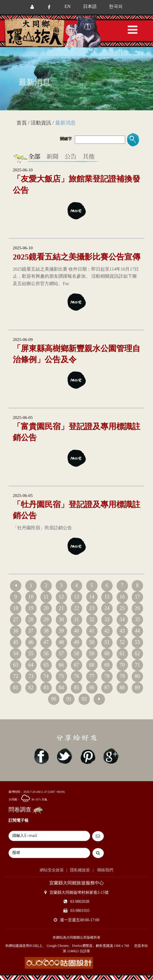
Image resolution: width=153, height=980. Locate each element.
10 (31, 597)
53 (137, 642)
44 (137, 631)
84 (61, 688)
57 (61, 654)
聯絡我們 (105, 870)
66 (61, 665)
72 (16, 676)
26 (137, 608)
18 (16, 608)
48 (61, 642)
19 (31, 608)
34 (122, 619)
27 (16, 619)
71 (137, 665)
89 (137, 688)
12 (61, 597)
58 (77, 654)
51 (107, 642)
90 (54, 699)
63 (16, 665)
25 (122, 608)
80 (137, 676)
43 (122, 631)
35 (137, 619)
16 (122, 597)
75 (61, 676)
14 (92, 597)
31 (77, 619)
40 (77, 631)
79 (122, 676)
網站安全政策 (52, 870)
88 (122, 688)
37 (31, 631)
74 (46, 676)
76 (77, 676)
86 (92, 688)
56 (46, 654)
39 (61, 631)
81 (16, 688)
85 (77, 688)
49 (77, 642)
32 (92, 619)
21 (61, 608)
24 (107, 608)
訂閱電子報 (18, 820)
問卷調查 (20, 810)
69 (107, 665)
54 (16, 654)
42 (107, 631)
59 (92, 654)
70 (122, 665)
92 (84, 699)
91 (69, 699)
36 (16, 631)
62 (137, 654)
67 (77, 665)
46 (31, 642)
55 (31, 654)
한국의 (116, 6)
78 (107, 676)
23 (92, 608)
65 (46, 665)
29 (46, 619)
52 (122, 642)
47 (46, 642)
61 (122, 654)
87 (107, 688)
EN (68, 6)
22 (77, 608)
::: (14, 124)
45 (16, 642)
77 (92, 676)
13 (77, 597)
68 (92, 665)
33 (107, 619)
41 (92, 631)
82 (31, 688)
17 (137, 597)
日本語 (90, 6)
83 (46, 688)
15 (107, 597)
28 (31, 619)
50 (92, 642)
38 (46, 631)
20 (46, 608)
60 (107, 654)
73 (31, 676)
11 (46, 597)
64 (31, 665)
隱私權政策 (80, 870)
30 (61, 619)
